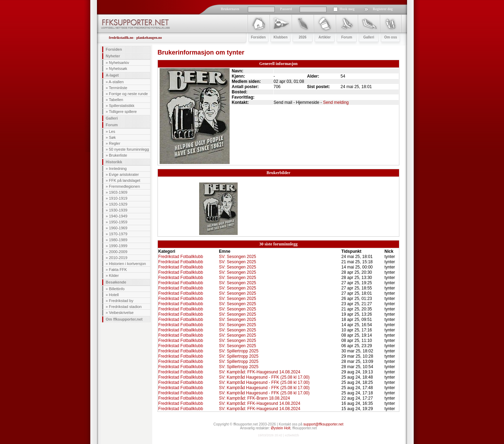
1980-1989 (118, 240)
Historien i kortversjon (127, 264)
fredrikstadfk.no (121, 38)
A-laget (112, 75)
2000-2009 (118, 252)
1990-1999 (118, 246)
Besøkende (116, 282)
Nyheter (113, 56)
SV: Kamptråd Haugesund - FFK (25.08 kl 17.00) (264, 377)
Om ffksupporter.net (124, 319)
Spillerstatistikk (122, 106)
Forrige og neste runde (128, 94)
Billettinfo (117, 289)
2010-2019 (118, 258)
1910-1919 (118, 198)
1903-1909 (118, 192)
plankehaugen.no (149, 38)
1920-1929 (118, 204)
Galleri (112, 118)
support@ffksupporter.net (323, 424)
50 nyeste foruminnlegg (129, 149)
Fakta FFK (118, 270)
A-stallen (116, 82)
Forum (112, 125)
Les (112, 131)
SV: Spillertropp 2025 (239, 351)
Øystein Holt (281, 428)
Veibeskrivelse (121, 313)
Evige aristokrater (124, 174)
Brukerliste (118, 155)
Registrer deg (383, 9)
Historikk (114, 162)
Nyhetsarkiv (119, 63)
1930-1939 (118, 210)
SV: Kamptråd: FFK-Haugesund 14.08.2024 (259, 372)
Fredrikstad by (121, 301)
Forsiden (114, 49)
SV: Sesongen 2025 (237, 257)
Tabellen (116, 100)
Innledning (118, 169)
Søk (112, 137)
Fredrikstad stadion (125, 307)
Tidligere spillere (123, 112)
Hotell (114, 295)
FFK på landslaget (124, 180)
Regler (114, 143)
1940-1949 (118, 216)
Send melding (336, 102)
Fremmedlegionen (124, 186)
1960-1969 (118, 228)
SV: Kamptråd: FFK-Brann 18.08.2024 (254, 398)
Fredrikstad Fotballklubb (181, 257)
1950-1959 (118, 222)
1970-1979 (118, 234)
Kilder (114, 275)
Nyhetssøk (118, 69)
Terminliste (118, 88)
